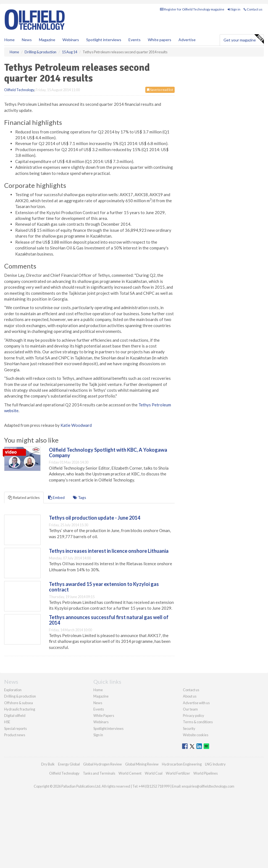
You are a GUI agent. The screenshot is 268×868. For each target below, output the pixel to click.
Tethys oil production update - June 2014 (94, 518)
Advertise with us (196, 703)
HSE (7, 722)
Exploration (13, 690)
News (98, 703)
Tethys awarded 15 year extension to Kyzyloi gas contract (104, 587)
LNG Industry (215, 764)
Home (10, 40)
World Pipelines (206, 773)
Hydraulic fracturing (20, 709)
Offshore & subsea (19, 703)
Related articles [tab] (24, 497)
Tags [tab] (80, 497)
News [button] (27, 40)
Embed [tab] (56, 497)
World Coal (154, 773)
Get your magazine (244, 39)
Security (189, 728)
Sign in (234, 9)
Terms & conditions (198, 722)
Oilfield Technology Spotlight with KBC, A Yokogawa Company (108, 453)
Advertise (187, 40)
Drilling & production (20, 696)
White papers (160, 40)
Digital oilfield (15, 716)
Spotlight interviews (104, 40)
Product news (15, 735)
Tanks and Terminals (99, 773)
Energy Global (69, 764)
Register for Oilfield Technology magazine (192, 9)
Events (135, 40)
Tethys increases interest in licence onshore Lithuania (109, 551)
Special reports (15, 728)
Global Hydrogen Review (103, 764)
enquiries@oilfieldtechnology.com (208, 786)
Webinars (71, 40)
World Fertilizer (178, 773)
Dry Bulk (48, 764)
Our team (190, 709)
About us (190, 696)
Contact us (253, 9)
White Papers (104, 716)
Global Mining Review (142, 764)
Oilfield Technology (19, 90)
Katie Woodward (76, 425)
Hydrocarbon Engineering (182, 764)
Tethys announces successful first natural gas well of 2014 (109, 620)
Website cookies (196, 735)
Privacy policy (194, 716)
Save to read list (160, 90)
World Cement (130, 773)
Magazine (47, 40)
